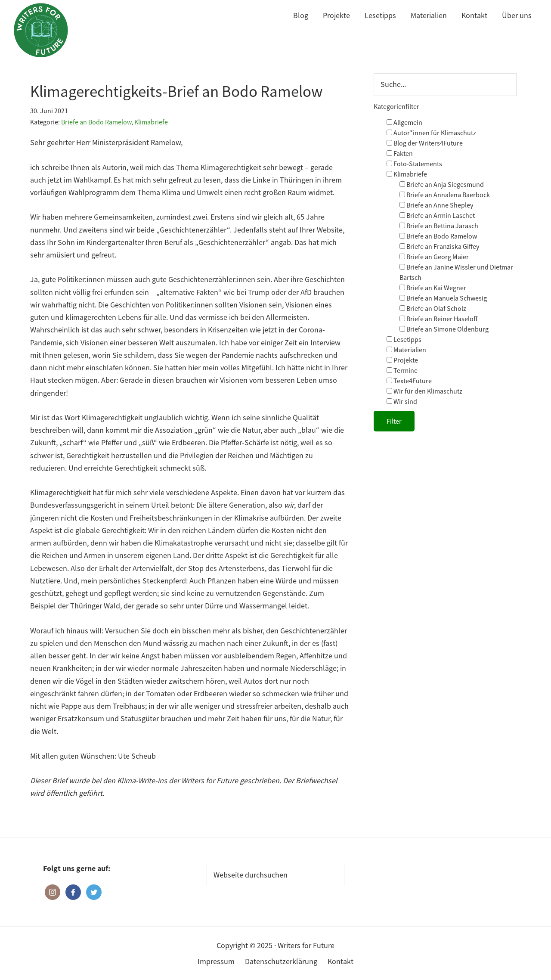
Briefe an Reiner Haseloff (438, 319)
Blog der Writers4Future (425, 143)
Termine (402, 370)
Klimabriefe (151, 122)
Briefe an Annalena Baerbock (445, 195)
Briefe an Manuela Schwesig (443, 298)
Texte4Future (409, 381)
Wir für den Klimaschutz (424, 391)
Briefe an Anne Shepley (436, 205)
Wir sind (402, 401)
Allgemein (404, 122)
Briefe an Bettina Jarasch (439, 226)
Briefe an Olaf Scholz (433, 308)
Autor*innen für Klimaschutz (431, 133)
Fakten (400, 153)
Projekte (402, 360)
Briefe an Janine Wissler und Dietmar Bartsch (456, 272)
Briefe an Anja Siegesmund (442, 184)
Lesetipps (404, 339)
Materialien (406, 350)
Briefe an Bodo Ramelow (96, 122)
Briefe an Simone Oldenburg (444, 329)
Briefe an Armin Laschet (437, 215)
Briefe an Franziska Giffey (439, 246)
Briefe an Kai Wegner (433, 288)
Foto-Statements (414, 164)
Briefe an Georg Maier (434, 257)
